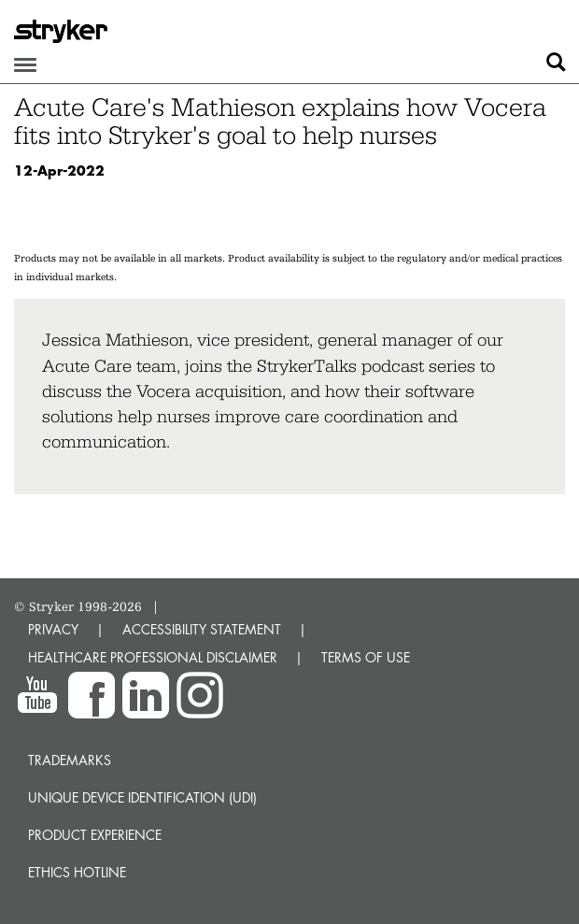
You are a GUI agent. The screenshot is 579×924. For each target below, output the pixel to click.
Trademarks (70, 760)
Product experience (95, 835)
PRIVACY (53, 629)
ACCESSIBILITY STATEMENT (202, 629)
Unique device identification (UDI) (142, 797)
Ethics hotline (77, 872)
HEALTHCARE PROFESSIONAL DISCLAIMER (153, 657)
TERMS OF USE (366, 657)
